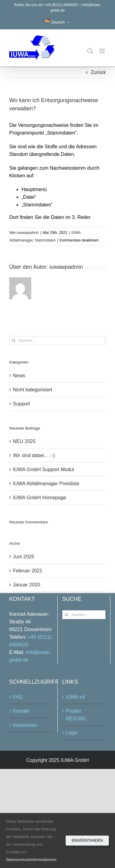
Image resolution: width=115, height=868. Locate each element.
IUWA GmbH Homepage (40, 498)
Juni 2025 (23, 557)
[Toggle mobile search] (90, 51)
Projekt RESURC (76, 715)
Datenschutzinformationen (31, 860)
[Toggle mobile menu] (103, 51)
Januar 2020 (27, 585)
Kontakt (21, 711)
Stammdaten (45, 240)
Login (72, 733)
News (19, 376)
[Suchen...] (57, 340)
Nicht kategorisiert (33, 390)
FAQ (18, 697)
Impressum (25, 725)
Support (21, 404)
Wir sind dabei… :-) (34, 455)
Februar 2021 (28, 571)
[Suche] (14, 340)
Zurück (98, 72)
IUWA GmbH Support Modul (43, 469)
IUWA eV (76, 697)
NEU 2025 (24, 441)
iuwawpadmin (28, 233)
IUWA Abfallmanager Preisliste (46, 484)
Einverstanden (87, 840)
